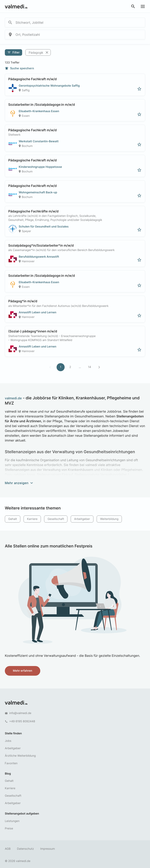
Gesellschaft (56, 519)
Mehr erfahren (23, 671)
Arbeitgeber (82, 519)
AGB (8, 849)
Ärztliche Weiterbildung (20, 756)
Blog (8, 774)
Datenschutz (26, 849)
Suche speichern (19, 68)
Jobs (8, 741)
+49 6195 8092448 (22, 721)
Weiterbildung (109, 519)
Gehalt (13, 519)
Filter (13, 52)
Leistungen (12, 821)
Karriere (32, 519)
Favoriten (11, 763)
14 (89, 367)
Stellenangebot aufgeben (22, 814)
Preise (9, 829)
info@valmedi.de (20, 713)
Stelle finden (13, 733)
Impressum (48, 849)
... (80, 367)
